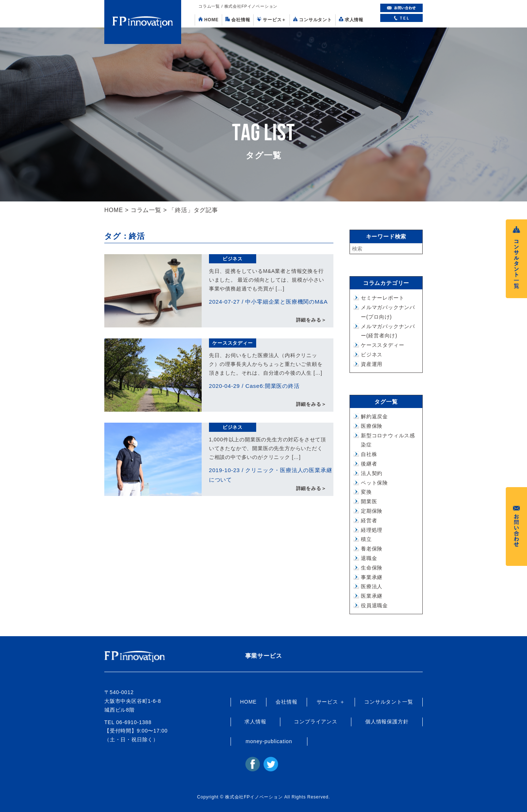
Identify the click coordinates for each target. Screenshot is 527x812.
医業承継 (372, 596)
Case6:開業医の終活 (272, 386)
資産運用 (372, 364)
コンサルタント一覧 (388, 702)
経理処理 (372, 530)
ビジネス (233, 259)
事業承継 (372, 577)
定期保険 (372, 511)
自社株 (369, 454)
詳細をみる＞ (311, 320)
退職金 (369, 558)
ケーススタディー (232, 343)
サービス (272, 20)
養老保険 (372, 549)
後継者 (369, 464)
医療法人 (372, 586)
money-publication (269, 741)
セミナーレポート (382, 298)
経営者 (369, 520)
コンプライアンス (315, 722)
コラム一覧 (146, 210)
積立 (366, 539)
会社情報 (238, 20)
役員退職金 (374, 605)
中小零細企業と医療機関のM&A (286, 302)
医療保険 (372, 426)
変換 (366, 492)
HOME (208, 20)
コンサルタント (313, 20)
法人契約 (372, 473)
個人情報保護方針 (387, 722)
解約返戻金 (374, 416)
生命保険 (372, 568)
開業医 (369, 501)
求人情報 (351, 20)
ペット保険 (374, 483)
